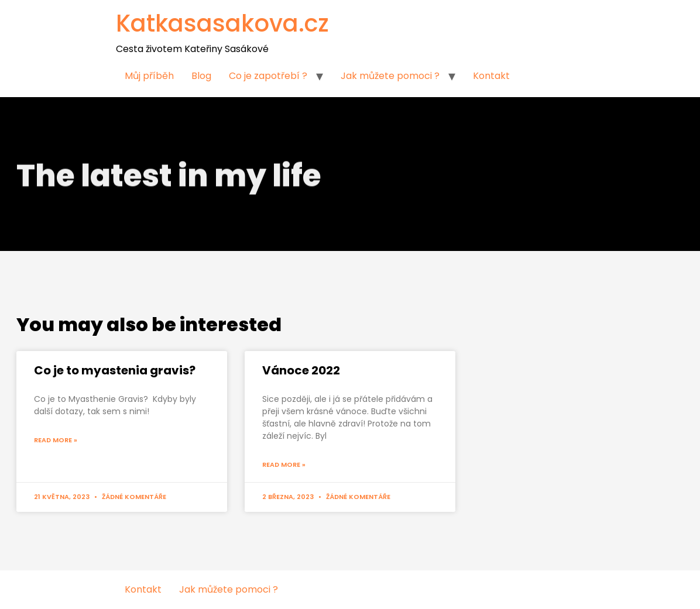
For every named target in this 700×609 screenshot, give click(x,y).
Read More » (56, 440)
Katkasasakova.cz (222, 23)
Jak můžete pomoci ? (390, 76)
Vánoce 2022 (301, 370)
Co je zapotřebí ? (268, 76)
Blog (201, 76)
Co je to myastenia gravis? (115, 370)
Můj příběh (149, 76)
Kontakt (491, 76)
